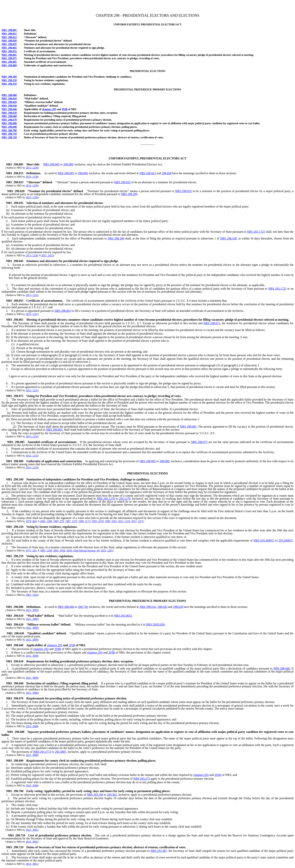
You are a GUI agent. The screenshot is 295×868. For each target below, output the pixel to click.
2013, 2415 (47, 256)
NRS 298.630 (9, 106)
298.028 (167, 173)
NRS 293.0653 (123, 616)
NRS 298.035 (9, 44)
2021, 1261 (107, 551)
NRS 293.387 (159, 851)
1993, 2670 (98, 521)
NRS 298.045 (9, 48)
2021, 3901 (32, 830)
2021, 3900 (32, 693)
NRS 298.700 (9, 131)
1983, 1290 (46, 551)
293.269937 (286, 540)
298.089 (68, 164)
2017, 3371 (137, 521)
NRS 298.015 (9, 34)
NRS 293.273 (142, 779)
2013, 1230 (32, 168)
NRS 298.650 (9, 113)
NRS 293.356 (95, 795)
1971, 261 (31, 551)
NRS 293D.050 (155, 624)
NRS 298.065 (9, 55)
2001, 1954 (59, 551)
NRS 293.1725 (256, 232)
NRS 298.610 (9, 99)
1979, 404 (31, 521)
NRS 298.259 (9, 84)
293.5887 (61, 752)
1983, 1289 (46, 521)
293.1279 (125, 499)
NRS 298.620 (9, 102)
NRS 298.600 (9, 95)
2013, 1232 (32, 437)
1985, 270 (59, 521)
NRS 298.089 (9, 66)
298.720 (83, 607)
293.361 (112, 795)
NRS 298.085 (9, 62)
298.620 (162, 607)
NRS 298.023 (9, 37)
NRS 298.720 (9, 137)
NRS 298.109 (9, 77)
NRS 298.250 (9, 80)
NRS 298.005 (9, 30)
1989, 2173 (84, 521)
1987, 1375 (71, 521)
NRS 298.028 (9, 41)
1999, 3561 (111, 521)
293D (218, 775)
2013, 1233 (32, 456)
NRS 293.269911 (264, 540)
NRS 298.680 (9, 123)
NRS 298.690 (9, 127)
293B (65, 109)
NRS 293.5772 (42, 752)
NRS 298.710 (9, 134)
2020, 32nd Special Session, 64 (83, 551)
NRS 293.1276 (106, 499)
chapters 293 (49, 109)
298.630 (178, 607)
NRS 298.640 (9, 109)
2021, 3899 (32, 610)
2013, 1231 (32, 295)
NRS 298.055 (9, 51)
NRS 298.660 (9, 116)
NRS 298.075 (9, 58)
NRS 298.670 (9, 120)
